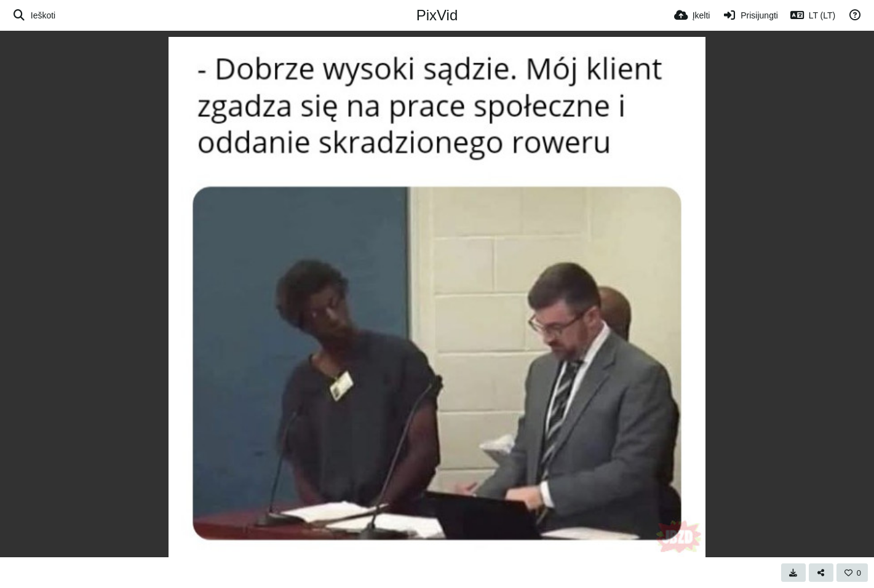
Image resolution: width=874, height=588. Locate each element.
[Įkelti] (692, 15)
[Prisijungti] (750, 15)
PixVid (437, 15)
